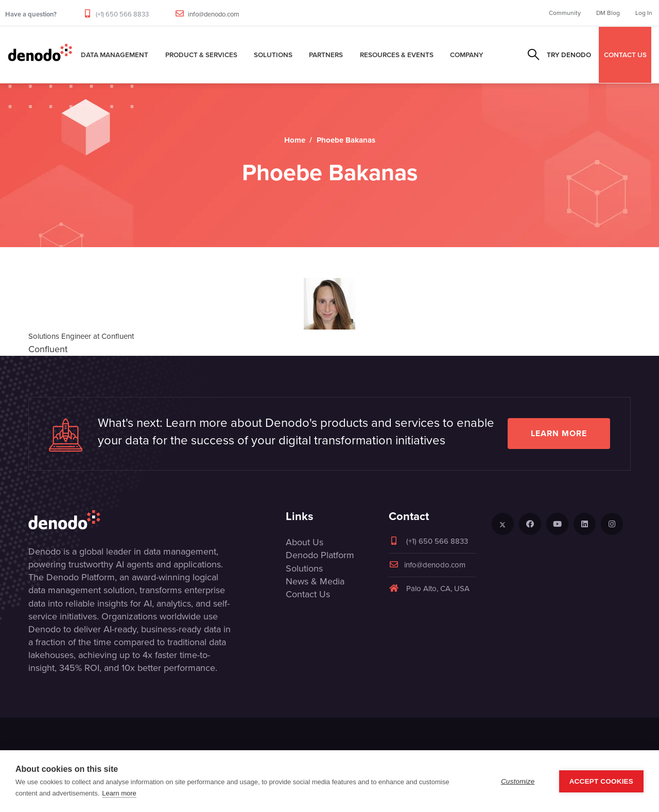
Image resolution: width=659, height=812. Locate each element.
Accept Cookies (601, 781)
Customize (518, 781)
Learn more (559, 433)
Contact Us (308, 594)
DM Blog (608, 13)
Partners (326, 55)
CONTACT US (625, 55)
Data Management (115, 55)
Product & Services (201, 55)
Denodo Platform (320, 555)
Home (295, 140)
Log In (644, 13)
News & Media (315, 581)
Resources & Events (397, 55)
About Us (305, 542)
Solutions (273, 55)
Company (467, 55)
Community (565, 13)
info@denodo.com (214, 14)
